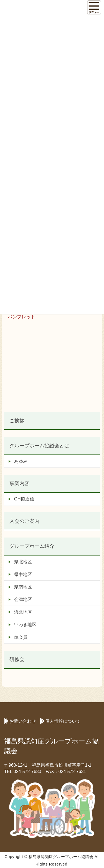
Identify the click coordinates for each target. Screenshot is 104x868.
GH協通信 (24, 499)
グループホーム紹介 (32, 546)
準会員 (21, 637)
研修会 (17, 659)
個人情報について (63, 721)
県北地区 (23, 562)
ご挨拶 (17, 421)
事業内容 (19, 483)
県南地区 (23, 587)
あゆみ (21, 461)
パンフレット (22, 317)
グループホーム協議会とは (39, 445)
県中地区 (23, 574)
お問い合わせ (23, 721)
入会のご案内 (24, 521)
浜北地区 (23, 612)
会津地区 (23, 599)
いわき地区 (25, 625)
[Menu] (94, 7)
